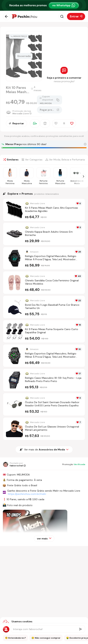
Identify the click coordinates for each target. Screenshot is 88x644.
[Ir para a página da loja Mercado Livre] (21, 112)
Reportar (16, 123)
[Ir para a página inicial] (24, 16)
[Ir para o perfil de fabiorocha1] (14, 464)
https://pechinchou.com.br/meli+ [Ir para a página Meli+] (27, 494)
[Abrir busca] (62, 16)
